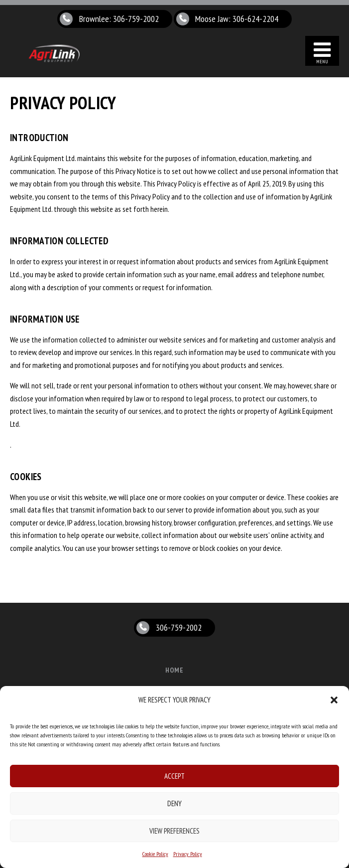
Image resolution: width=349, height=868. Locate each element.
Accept (174, 776)
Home (175, 670)
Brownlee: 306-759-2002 (119, 19)
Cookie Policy (155, 854)
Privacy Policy (188, 854)
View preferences (174, 831)
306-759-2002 (179, 627)
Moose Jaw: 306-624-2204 (237, 19)
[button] (334, 700)
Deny (174, 803)
